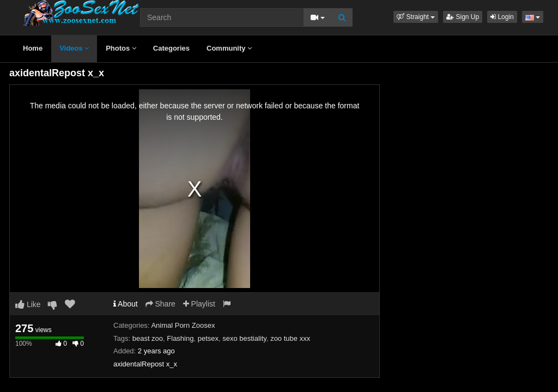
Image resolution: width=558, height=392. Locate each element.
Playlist (199, 304)
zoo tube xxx (290, 338)
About (126, 304)
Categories (171, 48)
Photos (121, 48)
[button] (416, 17)
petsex (208, 338)
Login (502, 17)
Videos (74, 48)
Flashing (180, 338)
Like (28, 304)
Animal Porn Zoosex (183, 325)
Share (160, 304)
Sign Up (463, 17)
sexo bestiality (244, 338)
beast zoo (148, 338)
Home (33, 48)
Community (229, 48)
